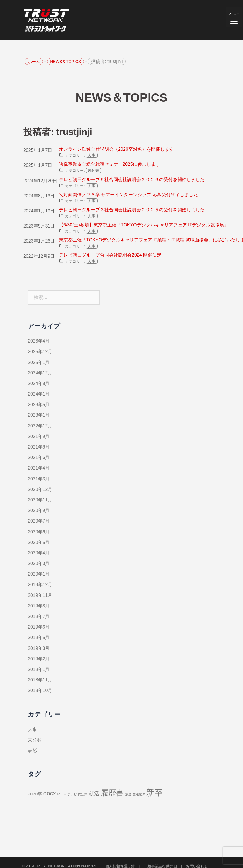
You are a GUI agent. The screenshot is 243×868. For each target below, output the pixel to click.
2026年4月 (39, 341)
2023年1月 (39, 415)
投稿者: (107, 61)
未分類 (93, 170)
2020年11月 (40, 500)
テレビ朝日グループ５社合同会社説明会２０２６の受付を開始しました (132, 180)
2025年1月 (39, 362)
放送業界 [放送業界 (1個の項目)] (139, 794)
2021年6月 (39, 457)
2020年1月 (39, 574)
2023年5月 (39, 405)
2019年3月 (39, 648)
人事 (92, 155)
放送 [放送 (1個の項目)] (128, 794)
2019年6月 (39, 627)
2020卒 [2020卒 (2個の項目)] (35, 794)
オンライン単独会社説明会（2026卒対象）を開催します (116, 149)
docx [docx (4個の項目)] (50, 793)
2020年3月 (39, 563)
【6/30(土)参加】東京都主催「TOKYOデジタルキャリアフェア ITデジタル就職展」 (144, 225)
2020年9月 (39, 510)
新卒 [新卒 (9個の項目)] (155, 792)
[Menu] (234, 17)
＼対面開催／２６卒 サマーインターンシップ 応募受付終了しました (128, 195)
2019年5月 (39, 637)
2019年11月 (40, 595)
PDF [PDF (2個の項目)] (62, 794)
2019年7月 (39, 616)
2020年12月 (40, 489)
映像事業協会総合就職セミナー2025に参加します (110, 164)
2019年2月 (39, 659)
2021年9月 (39, 436)
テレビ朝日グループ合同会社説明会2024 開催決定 (110, 255)
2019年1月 (39, 669)
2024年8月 (39, 383)
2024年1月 (39, 394)
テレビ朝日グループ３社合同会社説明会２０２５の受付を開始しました (132, 210)
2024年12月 (40, 373)
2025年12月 (40, 352)
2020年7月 (39, 521)
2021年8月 (39, 447)
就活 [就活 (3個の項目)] (94, 794)
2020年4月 (39, 553)
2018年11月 (40, 680)
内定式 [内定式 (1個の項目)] (83, 794)
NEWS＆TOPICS (65, 62)
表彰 (32, 751)
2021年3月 (39, 479)
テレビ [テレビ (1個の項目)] (72, 794)
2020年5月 (39, 542)
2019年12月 (40, 585)
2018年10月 (40, 690)
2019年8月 (39, 606)
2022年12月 (40, 426)
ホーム (34, 62)
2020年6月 (39, 532)
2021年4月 (39, 468)
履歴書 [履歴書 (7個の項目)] (112, 793)
